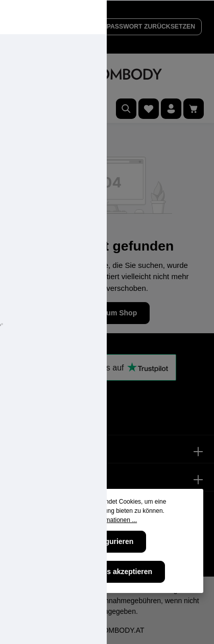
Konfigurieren (110, 541)
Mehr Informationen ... (107, 520)
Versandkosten (39, 601)
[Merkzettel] (149, 109)
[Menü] (20, 109)
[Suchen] (126, 109)
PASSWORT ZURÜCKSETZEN (151, 27)
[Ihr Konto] (171, 109)
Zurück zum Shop (107, 313)
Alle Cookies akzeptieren (110, 572)
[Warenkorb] (194, 109)
